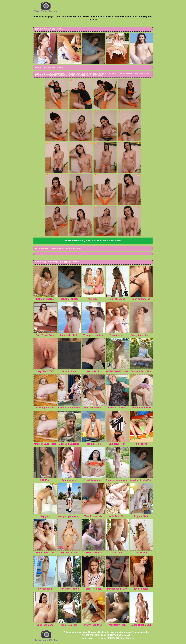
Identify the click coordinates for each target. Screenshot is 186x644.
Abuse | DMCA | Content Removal (118, 638)
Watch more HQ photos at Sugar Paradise (93, 241)
